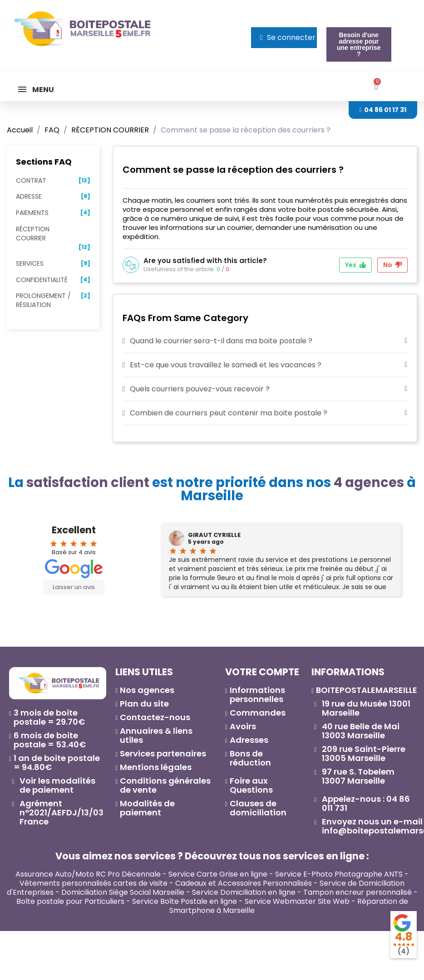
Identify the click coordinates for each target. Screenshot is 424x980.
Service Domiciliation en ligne (244, 892)
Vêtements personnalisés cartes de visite (94, 883)
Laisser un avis (74, 587)
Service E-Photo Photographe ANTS (339, 874)
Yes (355, 265)
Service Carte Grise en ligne (218, 874)
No (392, 265)
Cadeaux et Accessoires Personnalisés (244, 883)
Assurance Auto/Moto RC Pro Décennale (88, 874)
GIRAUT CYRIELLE (214, 535)
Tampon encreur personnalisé (357, 892)
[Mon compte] (288, 38)
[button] (359, 44)
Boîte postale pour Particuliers (70, 901)
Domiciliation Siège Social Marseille (123, 892)
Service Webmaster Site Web (297, 901)
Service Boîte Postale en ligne (185, 901)
